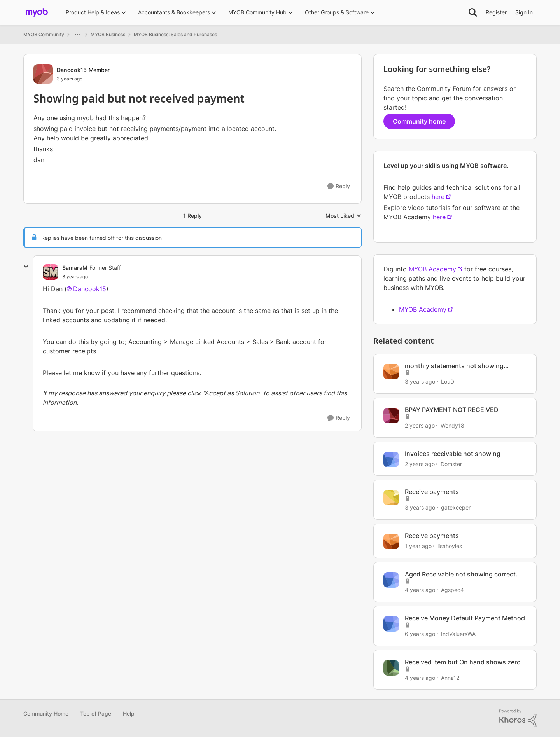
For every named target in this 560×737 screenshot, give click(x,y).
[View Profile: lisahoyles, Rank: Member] (391, 541)
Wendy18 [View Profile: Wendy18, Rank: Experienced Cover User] (452, 425)
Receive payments (432, 492)
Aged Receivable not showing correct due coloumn (460, 574)
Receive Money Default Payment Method (465, 618)
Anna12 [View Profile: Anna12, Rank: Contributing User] (450, 677)
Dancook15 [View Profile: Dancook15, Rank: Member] (72, 70)
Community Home (46, 713)
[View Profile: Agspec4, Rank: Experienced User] (391, 580)
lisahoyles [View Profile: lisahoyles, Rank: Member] (450, 546)
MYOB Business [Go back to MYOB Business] (108, 34)
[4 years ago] (420, 590)
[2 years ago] (420, 425)
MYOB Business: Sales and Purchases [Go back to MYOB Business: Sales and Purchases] (175, 34)
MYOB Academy (432, 269)
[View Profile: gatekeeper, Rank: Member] (391, 498)
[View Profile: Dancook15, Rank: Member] (43, 74)
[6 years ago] (420, 634)
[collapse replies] (26, 267)
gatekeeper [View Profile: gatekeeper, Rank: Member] (456, 507)
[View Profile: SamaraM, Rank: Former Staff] (51, 272)
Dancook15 (90, 289)
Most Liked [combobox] (344, 216)
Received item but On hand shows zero (463, 662)
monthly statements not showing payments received (454, 366)
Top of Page (96, 713)
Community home (419, 121)
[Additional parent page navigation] (77, 35)
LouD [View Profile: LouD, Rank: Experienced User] (448, 382)
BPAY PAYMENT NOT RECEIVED (452, 410)
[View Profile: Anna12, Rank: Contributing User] (391, 668)
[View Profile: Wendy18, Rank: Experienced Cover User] (391, 416)
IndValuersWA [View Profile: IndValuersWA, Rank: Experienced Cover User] (458, 634)
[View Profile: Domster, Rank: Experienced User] (391, 459)
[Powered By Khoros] (518, 718)
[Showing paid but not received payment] (75, 277)
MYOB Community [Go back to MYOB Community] (44, 34)
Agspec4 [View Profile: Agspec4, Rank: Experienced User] (452, 590)
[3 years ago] (420, 382)
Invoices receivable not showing (453, 454)
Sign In (524, 12)
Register (496, 12)
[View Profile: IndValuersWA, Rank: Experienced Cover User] (391, 624)
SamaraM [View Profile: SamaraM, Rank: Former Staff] (75, 268)
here (438, 197)
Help (129, 713)
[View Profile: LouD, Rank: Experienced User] (391, 372)
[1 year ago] (418, 546)
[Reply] (339, 186)
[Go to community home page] (37, 12)
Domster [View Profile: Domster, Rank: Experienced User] (451, 464)
